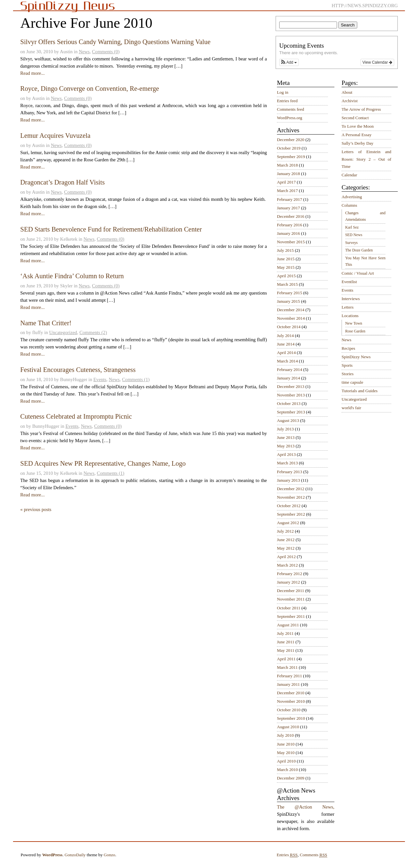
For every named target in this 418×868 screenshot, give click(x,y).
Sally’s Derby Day (357, 143)
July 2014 (285, 336)
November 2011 (291, 599)
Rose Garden (355, 331)
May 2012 (286, 548)
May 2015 (286, 267)
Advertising (352, 197)
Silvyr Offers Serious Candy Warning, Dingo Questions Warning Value (115, 42)
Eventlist (349, 282)
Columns (349, 205)
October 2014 (289, 327)
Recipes (348, 348)
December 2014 (291, 310)
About (347, 92)
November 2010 (291, 701)
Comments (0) (106, 52)
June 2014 (286, 344)
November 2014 (291, 318)
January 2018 (289, 174)
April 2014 (286, 353)
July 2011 (285, 633)
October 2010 (289, 710)
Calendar (349, 175)
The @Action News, (306, 807)
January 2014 (289, 378)
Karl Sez (352, 227)
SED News (354, 235)
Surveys (351, 243)
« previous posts (36, 509)
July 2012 (285, 531)
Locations (350, 316)
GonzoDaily (75, 855)
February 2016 (289, 225)
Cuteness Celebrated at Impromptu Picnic (76, 416)
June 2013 (286, 437)
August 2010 (288, 727)
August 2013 (288, 420)
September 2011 (291, 616)
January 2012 (289, 582)
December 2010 (291, 693)
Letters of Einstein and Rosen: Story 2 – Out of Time (366, 159)
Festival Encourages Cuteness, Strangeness (78, 370)
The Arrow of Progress (361, 109)
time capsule (352, 382)
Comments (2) (93, 332)
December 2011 (290, 591)
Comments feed (290, 109)
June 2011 (286, 642)
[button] (289, 62)
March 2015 (287, 284)
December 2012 (291, 489)
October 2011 (289, 608)
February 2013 (289, 472)
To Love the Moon (358, 126)
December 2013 (291, 386)
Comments (313, 855)
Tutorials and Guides (360, 391)
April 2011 (286, 659)
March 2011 (287, 667)
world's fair (351, 408)
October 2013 (289, 403)
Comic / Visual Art (358, 273)
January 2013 (289, 480)
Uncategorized (63, 332)
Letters (348, 307)
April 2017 (286, 182)
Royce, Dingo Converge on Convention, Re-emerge (90, 88)
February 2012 (289, 574)
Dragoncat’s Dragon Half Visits (63, 182)
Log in (283, 92)
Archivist (350, 101)
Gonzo (110, 855)
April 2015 (286, 276)
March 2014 (287, 361)
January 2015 (289, 301)
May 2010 (286, 753)
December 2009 (291, 778)
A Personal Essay (357, 135)
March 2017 (287, 191)
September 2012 (291, 514)
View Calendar (377, 62)
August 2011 (288, 625)
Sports (347, 365)
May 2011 (286, 650)
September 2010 (291, 718)
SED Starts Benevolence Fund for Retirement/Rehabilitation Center (111, 229)
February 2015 (289, 293)
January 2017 (289, 208)
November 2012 (291, 497)
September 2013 (291, 412)
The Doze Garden (359, 250)
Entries (287, 855)
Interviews (351, 299)
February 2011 (289, 676)
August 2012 (288, 523)
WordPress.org (289, 118)
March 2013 (287, 463)
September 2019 (291, 157)
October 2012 (289, 506)
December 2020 (291, 140)
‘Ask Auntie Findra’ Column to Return (72, 276)
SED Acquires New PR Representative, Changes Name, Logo (103, 463)
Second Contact (355, 118)
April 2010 (286, 761)
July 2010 (285, 735)
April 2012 (286, 557)
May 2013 (286, 446)
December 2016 (291, 216)
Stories (348, 374)
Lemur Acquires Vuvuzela (55, 136)
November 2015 (291, 242)
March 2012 (287, 565)
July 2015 (285, 250)
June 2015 (286, 259)
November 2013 (291, 395)
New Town (354, 323)
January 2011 (288, 684)
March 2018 (287, 165)
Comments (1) (136, 379)
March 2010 (287, 770)
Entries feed (287, 101)
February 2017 (289, 199)
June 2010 (286, 744)
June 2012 (286, 540)
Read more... (32, 73)
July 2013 (285, 429)
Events (100, 379)
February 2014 (289, 370)
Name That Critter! (46, 323)
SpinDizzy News (356, 357)
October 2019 (289, 148)
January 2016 (289, 233)
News (84, 52)
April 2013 (286, 454)
